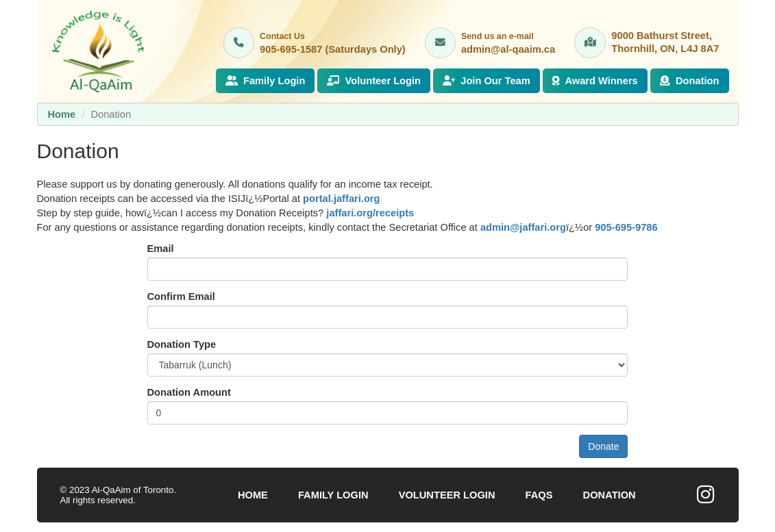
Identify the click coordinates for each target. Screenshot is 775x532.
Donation (690, 81)
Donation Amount (189, 392)
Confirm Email (181, 296)
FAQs (539, 495)
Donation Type (182, 344)
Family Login (266, 81)
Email (161, 249)
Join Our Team (487, 81)
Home (62, 114)
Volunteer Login (374, 81)
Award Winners (595, 81)
